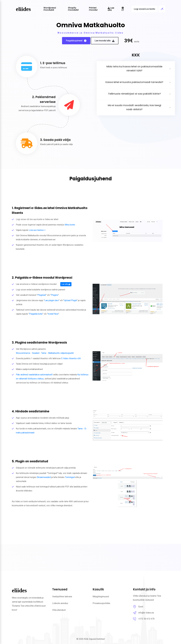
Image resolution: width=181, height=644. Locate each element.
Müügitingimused (101, 597)
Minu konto (70, 225)
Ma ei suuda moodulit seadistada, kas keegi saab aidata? (134, 107)
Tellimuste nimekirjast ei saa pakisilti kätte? (134, 94)
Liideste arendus (60, 603)
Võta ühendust (59, 610)
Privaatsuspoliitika (101, 603)
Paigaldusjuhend (76, 41)
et (123, 9)
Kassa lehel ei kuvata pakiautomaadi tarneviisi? (134, 82)
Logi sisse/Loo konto (145, 9)
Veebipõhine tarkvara (62, 597)
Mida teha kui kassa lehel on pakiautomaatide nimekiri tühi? (134, 68)
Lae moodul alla (105, 41)
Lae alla (66, 284)
